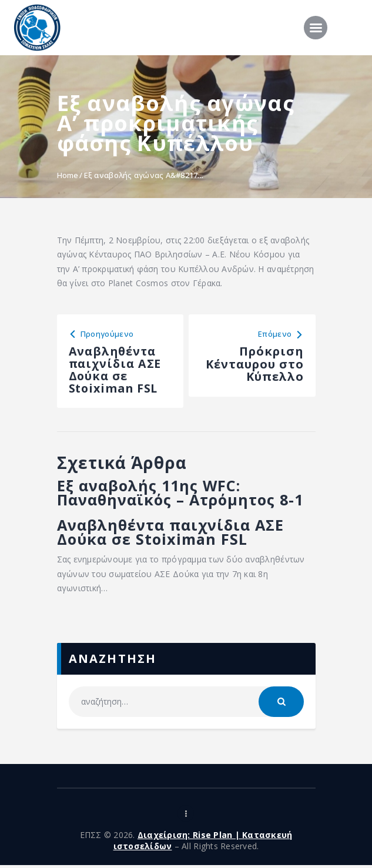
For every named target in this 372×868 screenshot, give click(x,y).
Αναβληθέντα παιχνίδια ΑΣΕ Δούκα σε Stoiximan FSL (175, 535)
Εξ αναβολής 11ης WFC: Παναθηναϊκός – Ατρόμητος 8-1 (184, 495)
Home (68, 175)
